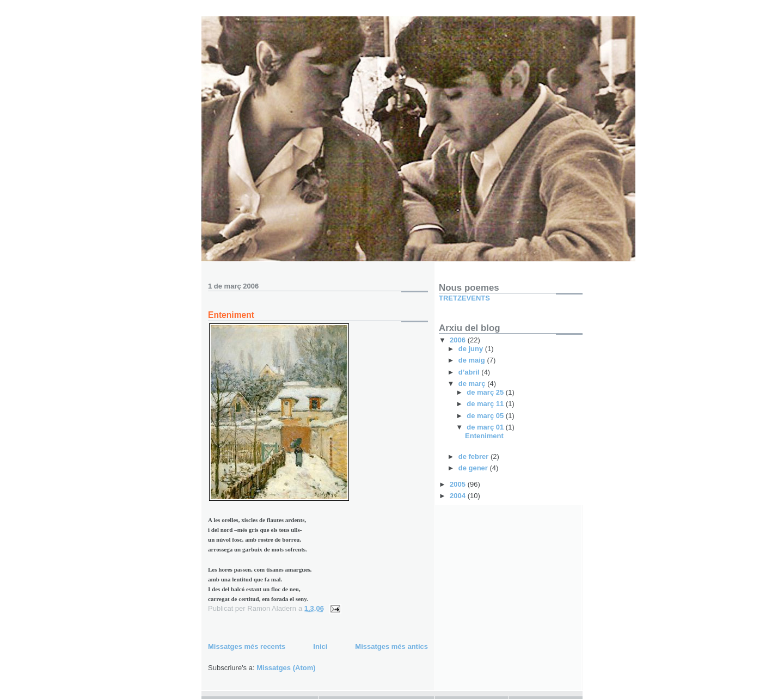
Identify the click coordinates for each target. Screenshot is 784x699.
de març (473, 384)
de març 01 (486, 427)
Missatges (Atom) (286, 668)
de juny (472, 349)
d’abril (470, 372)
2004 (459, 496)
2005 (459, 484)
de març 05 (486, 416)
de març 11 (486, 404)
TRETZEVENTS (464, 298)
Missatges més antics (391, 646)
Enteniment (231, 315)
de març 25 (486, 392)
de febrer (474, 456)
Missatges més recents (247, 646)
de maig (473, 360)
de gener (474, 468)
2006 (459, 340)
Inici (320, 646)
